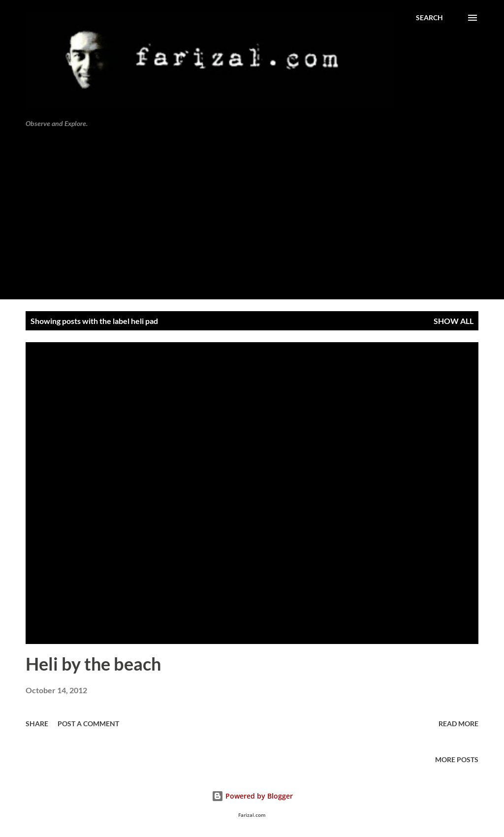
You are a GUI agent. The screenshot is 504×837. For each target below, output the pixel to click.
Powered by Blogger (252, 796)
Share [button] (37, 724)
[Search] (429, 18)
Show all (454, 321)
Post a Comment (88, 724)
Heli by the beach (93, 664)
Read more (458, 724)
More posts (457, 759)
